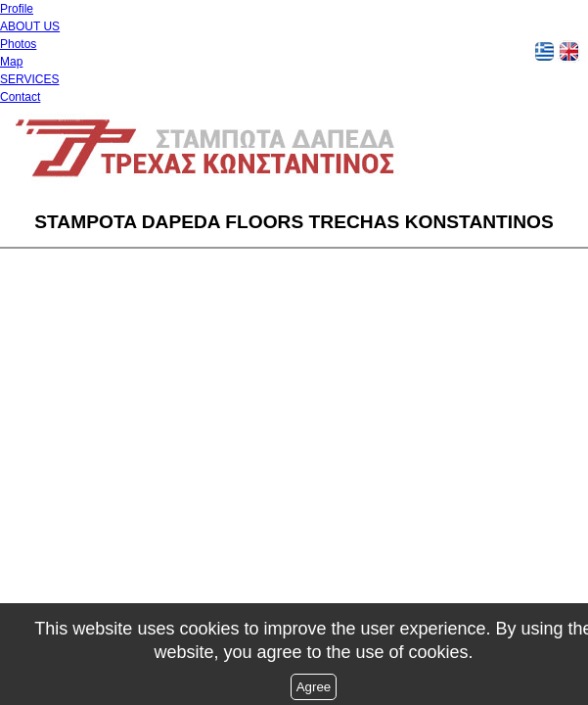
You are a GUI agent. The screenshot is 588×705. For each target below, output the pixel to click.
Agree (314, 687)
